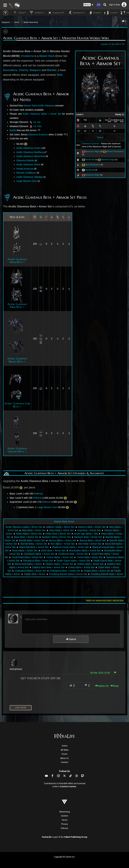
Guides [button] (111, 13)
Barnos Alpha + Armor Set (62, 540)
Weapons (35, 70)
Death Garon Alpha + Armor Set (73, 561)
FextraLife (47, 837)
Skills (100, 137)
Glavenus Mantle (25, 160)
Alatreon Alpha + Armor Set (60, 527)
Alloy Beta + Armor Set (34, 530)
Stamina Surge (108, 160)
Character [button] (56, 13)
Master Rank (47, 56)
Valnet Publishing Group (76, 837)
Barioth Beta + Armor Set (32, 540)
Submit (71, 639)
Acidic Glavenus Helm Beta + (17, 261)
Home (65, 746)
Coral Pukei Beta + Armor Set (27, 557)
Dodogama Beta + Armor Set (65, 571)
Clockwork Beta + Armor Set (73, 554)
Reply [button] (115, 686)
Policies (64, 828)
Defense (38, 494)
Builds (13, 130)
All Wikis (65, 750)
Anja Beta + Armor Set (89, 530)
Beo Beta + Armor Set (90, 544)
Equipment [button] (76, 13)
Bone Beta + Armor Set (53, 550)
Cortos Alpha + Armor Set (60, 557)
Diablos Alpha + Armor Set (59, 564)
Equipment (6, 22)
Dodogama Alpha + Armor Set (30, 571)
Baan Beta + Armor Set (26, 537)
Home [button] (19, 13)
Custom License (68, 787)
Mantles (52, 70)
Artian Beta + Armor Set (58, 534)
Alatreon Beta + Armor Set (92, 527)
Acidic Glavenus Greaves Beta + (17, 450)
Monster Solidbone (26, 173)
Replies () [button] (102, 686)
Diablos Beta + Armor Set (90, 564)
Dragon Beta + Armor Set (97, 571)
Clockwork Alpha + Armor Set (39, 554)
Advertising (65, 812)
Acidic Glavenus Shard (28, 164)
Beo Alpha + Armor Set (63, 544)
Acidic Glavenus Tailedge (30, 177)
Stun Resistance (93, 165)
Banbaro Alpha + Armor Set (56, 537)
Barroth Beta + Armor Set (34, 544)
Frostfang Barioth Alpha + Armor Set (68, 574)
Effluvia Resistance (115, 152)
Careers (64, 816)
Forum (65, 754)
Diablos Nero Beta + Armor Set (48, 567)
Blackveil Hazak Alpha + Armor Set (70, 547)
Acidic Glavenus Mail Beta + (17, 306)
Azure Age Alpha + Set (86, 534)
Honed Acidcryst (25, 169)
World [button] (94, 13)
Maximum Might (92, 152)
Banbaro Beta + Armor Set (88, 537)
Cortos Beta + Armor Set (90, 557)
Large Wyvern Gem (27, 181)
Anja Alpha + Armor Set (61, 530)
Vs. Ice (37, 122)
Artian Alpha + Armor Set (29, 534)
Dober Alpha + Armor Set (81, 567)
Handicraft (90, 160)
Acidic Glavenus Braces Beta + (17, 360)
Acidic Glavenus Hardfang (30, 152)
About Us (64, 758)
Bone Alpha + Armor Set (25, 550)
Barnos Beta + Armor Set (93, 540)
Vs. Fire (37, 126)
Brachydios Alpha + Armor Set (85, 550)
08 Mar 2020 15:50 (100, 673)
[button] (88, 5)
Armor (17, 22)
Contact (64, 762)
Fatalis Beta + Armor (35, 574)
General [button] (36, 13)
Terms (65, 820)
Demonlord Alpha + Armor (28, 564)
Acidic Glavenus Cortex (29, 148)
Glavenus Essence (91, 144)
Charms (24, 70)
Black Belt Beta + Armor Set (34, 547)
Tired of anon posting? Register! (105, 601)
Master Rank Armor (31, 22)
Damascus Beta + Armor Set (38, 561)
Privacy (64, 824)
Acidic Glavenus (46, 106)
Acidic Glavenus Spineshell (31, 156)
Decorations (10, 70)
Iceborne (28, 56)
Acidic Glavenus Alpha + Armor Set (42, 114)
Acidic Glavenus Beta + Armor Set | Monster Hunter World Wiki (56, 38)
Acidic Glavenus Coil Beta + (17, 405)
